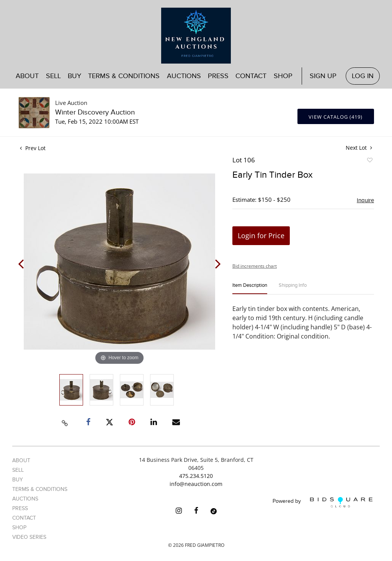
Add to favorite (369, 161)
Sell (53, 76)
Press (218, 76)
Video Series (29, 537)
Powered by (323, 502)
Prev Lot (33, 148)
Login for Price (261, 236)
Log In (363, 76)
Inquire (365, 200)
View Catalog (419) (336, 117)
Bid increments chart (255, 266)
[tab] (250, 289)
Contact (251, 76)
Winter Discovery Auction (95, 112)
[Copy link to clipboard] (65, 422)
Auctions (184, 76)
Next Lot (359, 148)
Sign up (323, 76)
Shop (283, 76)
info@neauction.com (196, 484)
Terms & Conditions (124, 76)
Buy (74, 76)
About (27, 76)
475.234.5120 (196, 476)
